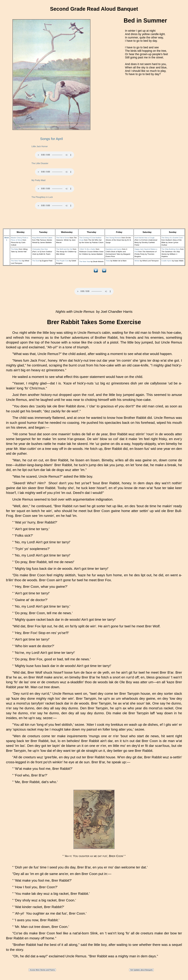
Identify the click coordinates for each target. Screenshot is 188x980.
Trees (108, 261)
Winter (137, 261)
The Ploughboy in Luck (42, 197)
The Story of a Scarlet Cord (172, 238)
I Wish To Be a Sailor (87, 249)
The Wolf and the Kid (64, 249)
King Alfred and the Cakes (42, 238)
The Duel (36, 261)
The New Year (16, 261)
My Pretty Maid (38, 180)
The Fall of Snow (63, 238)
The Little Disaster (40, 163)
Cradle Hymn (167, 261)
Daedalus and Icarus (114, 249)
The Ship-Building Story (171, 249)
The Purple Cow (62, 261)
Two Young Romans (113, 238)
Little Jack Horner (40, 146)
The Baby (15, 249)
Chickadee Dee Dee (40, 249)
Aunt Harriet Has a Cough (144, 238)
